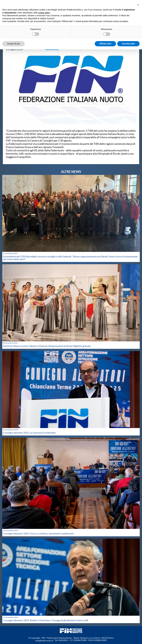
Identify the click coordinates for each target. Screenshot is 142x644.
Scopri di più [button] (14, 44)
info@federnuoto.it (44, 640)
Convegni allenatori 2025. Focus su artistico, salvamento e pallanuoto (38, 533)
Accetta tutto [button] (128, 44)
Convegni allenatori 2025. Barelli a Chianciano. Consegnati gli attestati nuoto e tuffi (46, 620)
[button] (138, 5)
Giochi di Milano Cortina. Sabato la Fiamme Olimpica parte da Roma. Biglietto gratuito (47, 346)
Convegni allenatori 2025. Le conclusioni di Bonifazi (29, 433)
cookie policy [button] (44, 13)
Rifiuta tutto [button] (105, 44)
